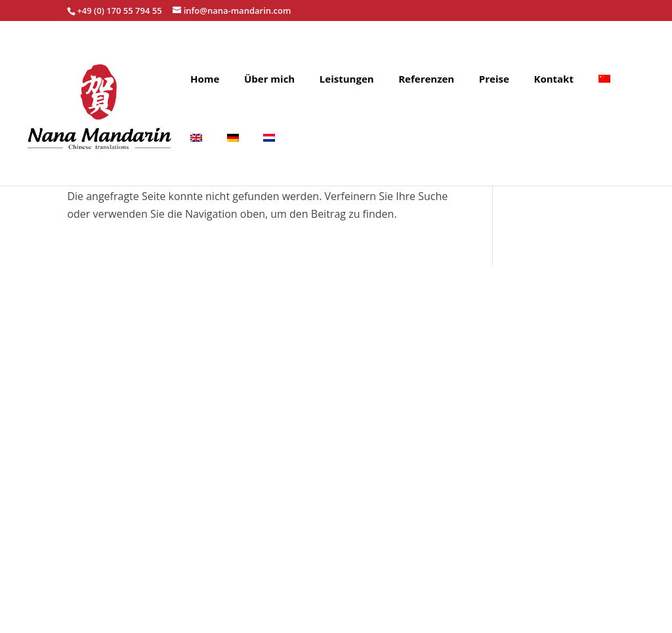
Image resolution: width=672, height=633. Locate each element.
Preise (494, 80)
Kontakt (554, 80)
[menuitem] (604, 100)
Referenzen (426, 80)
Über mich (269, 80)
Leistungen (347, 80)
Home (205, 80)
